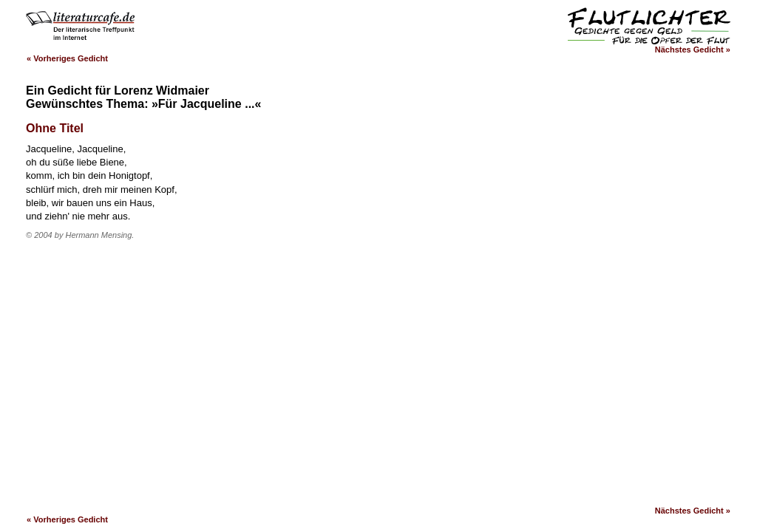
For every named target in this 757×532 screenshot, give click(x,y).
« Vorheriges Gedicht (67, 58)
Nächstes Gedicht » (693, 50)
